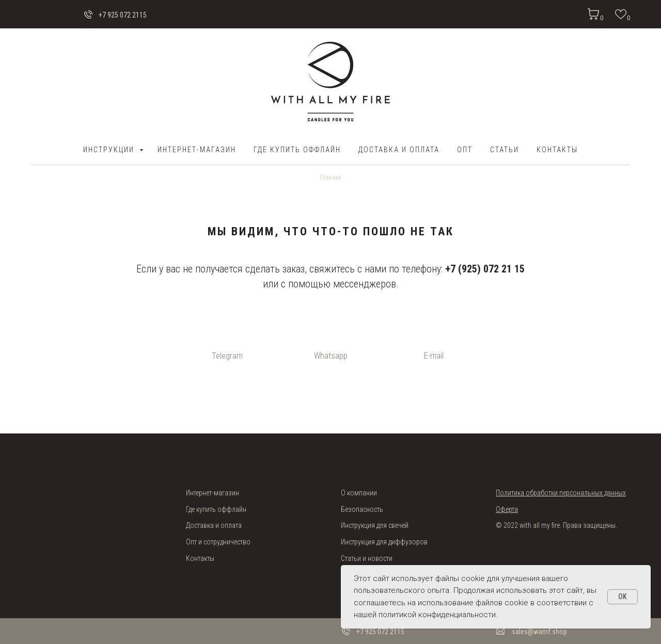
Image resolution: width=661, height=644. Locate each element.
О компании (359, 493)
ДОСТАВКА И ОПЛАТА (399, 150)
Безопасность (362, 509)
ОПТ (465, 150)
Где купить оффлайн (297, 150)
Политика (511, 493)
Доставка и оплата (214, 525)
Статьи (505, 150)
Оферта (507, 509)
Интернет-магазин (197, 150)
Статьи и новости (367, 558)
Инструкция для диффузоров (384, 542)
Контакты (557, 150)
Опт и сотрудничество (218, 542)
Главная (330, 178)
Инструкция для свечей (375, 525)
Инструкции (110, 150)
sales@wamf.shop (539, 632)
